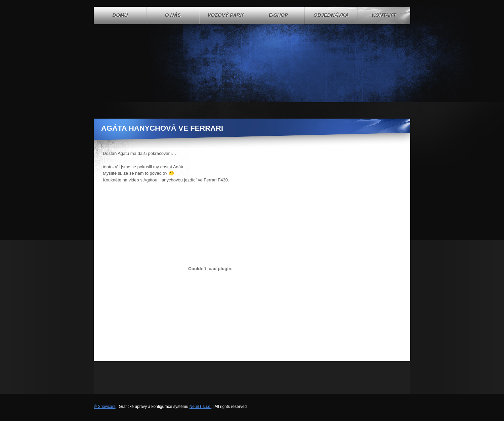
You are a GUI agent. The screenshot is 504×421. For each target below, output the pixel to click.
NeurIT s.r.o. (201, 407)
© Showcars (105, 407)
